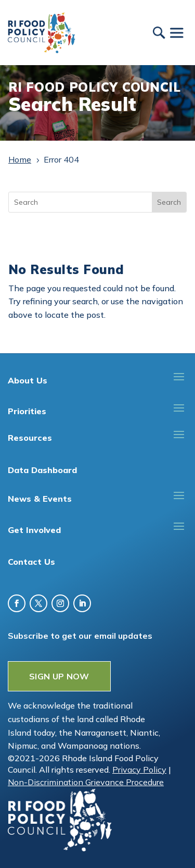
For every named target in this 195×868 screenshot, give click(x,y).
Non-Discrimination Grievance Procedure (86, 782)
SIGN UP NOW (59, 676)
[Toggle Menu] (176, 33)
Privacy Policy (139, 770)
